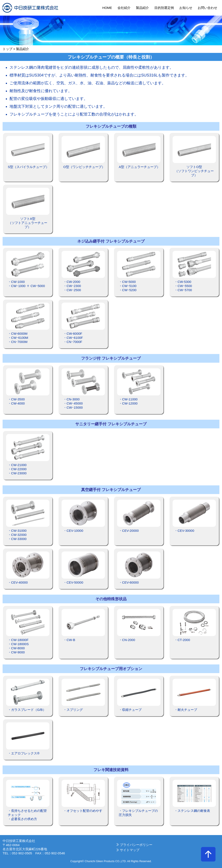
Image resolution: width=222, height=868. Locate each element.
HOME (107, 8)
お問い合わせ (207, 8)
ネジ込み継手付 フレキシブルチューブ (111, 241)
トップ (7, 49)
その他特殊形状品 (111, 599)
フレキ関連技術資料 (111, 770)
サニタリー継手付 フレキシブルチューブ (111, 424)
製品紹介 (142, 8)
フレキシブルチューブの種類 (111, 126)
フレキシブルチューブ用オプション (111, 669)
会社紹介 (124, 8)
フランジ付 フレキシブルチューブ (111, 358)
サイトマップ (130, 850)
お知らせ (186, 8)
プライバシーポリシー (136, 845)
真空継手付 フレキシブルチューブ (111, 490)
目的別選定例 (164, 8)
